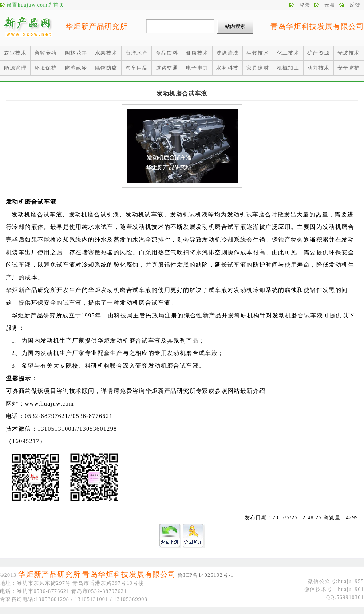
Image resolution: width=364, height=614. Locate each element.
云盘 (330, 5)
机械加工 (288, 68)
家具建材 (258, 68)
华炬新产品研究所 (97, 26)
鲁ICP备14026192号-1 (206, 575)
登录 (305, 5)
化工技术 (288, 53)
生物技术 (258, 53)
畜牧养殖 (46, 53)
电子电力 (197, 68)
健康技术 (197, 53)
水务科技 (227, 68)
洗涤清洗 (227, 53)
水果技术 (106, 53)
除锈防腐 (106, 68)
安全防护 (349, 68)
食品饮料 (167, 53)
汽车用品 (136, 68)
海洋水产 (136, 53)
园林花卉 (76, 53)
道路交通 (167, 68)
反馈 (355, 5)
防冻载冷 (76, 68)
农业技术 (15, 53)
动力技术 (318, 68)
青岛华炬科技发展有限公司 (317, 26)
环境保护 (46, 68)
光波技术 (349, 53)
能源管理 (15, 68)
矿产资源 (318, 53)
